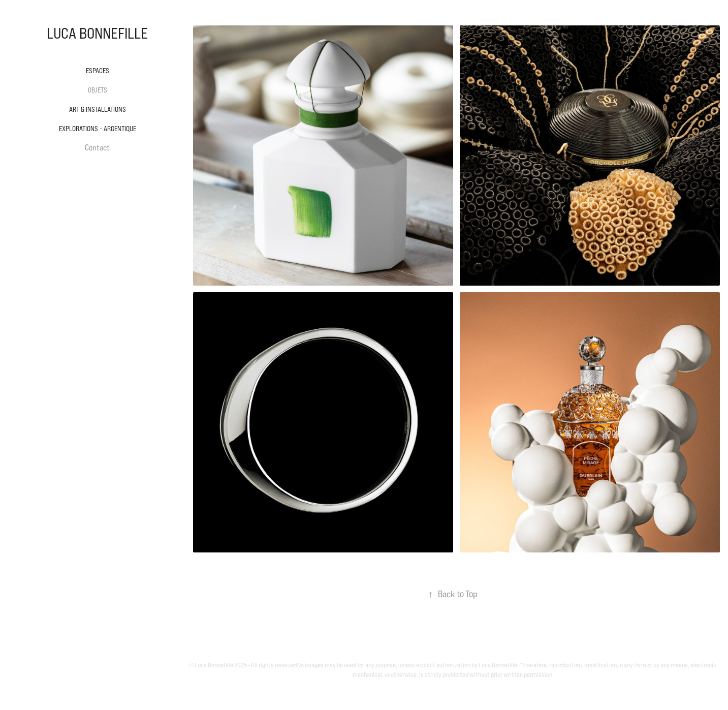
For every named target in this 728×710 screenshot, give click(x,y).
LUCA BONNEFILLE (97, 33)
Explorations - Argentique (98, 129)
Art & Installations (98, 109)
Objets (98, 90)
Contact (97, 148)
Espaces (98, 71)
